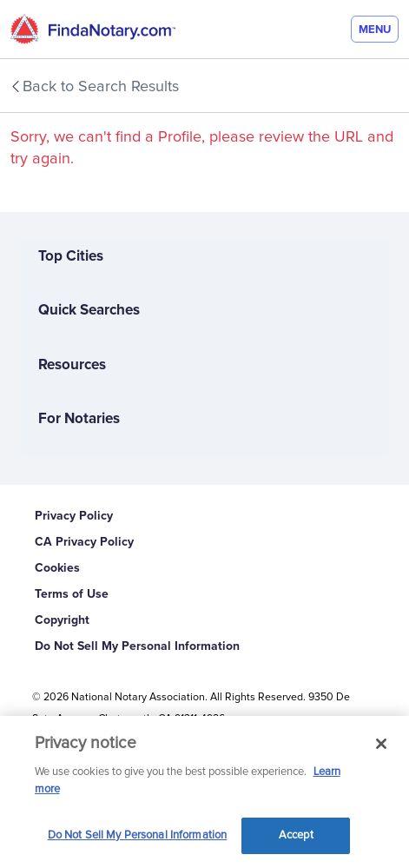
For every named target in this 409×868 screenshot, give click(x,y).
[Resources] (204, 375)
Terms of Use (72, 594)
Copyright (62, 620)
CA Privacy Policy (84, 542)
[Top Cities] (204, 267)
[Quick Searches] (204, 321)
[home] (93, 29)
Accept (296, 835)
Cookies (57, 568)
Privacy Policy (74, 516)
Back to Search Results (94, 87)
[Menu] (375, 29)
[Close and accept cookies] (381, 744)
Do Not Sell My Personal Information (137, 646)
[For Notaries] (204, 429)
